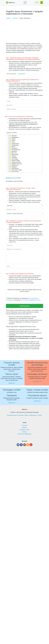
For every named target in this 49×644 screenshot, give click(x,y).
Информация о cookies (36, 415)
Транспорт (14, 136)
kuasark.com (37, 401)
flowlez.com (12, 383)
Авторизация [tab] (22, 74)
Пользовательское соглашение (15, 415)
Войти (37, 3)
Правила (24, 428)
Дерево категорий (12, 133)
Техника (14, 139)
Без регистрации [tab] (11, 74)
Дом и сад (14, 153)
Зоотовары (14, 158)
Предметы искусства (17, 164)
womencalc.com (37, 381)
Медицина (14, 167)
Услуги (13, 142)
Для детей (14, 151)
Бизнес (13, 147)
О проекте (24, 425)
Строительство (15, 144)
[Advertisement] (24, 32)
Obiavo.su (12, 3)
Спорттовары (15, 159)
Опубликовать (24, 306)
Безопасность (15, 165)
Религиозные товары (17, 170)
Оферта (27, 415)
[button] (25, 3)
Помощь (25, 432)
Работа (13, 140)
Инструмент (15, 148)
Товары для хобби (16, 162)
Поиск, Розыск (15, 172)
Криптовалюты (15, 168)
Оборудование (15, 145)
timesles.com (12, 403)
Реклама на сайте (24, 430)
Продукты (14, 156)
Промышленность (16, 150)
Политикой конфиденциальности (31, 300)
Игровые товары (16, 161)
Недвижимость (15, 137)
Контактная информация (25, 434)
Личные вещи (15, 154)
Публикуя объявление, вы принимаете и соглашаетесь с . (23, 299)
